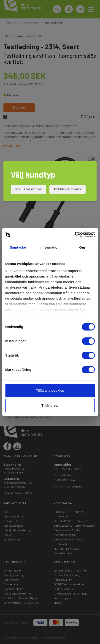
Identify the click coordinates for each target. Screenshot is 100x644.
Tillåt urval (50, 405)
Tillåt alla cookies (50, 390)
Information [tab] (50, 247)
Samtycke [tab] (18, 247)
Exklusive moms (68, 189)
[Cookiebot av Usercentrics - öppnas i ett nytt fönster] (75, 235)
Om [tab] (82, 247)
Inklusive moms (28, 189)
